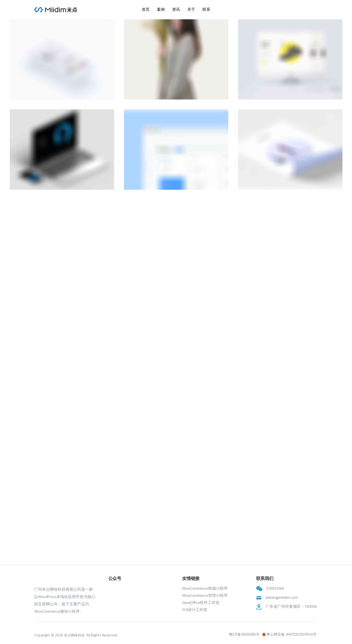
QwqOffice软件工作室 (201, 603)
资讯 (176, 9)
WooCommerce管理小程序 (205, 596)
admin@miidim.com (282, 598)
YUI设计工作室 (195, 610)
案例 (161, 9)
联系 (206, 9)
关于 (191, 9)
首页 (146, 9)
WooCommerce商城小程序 (205, 589)
